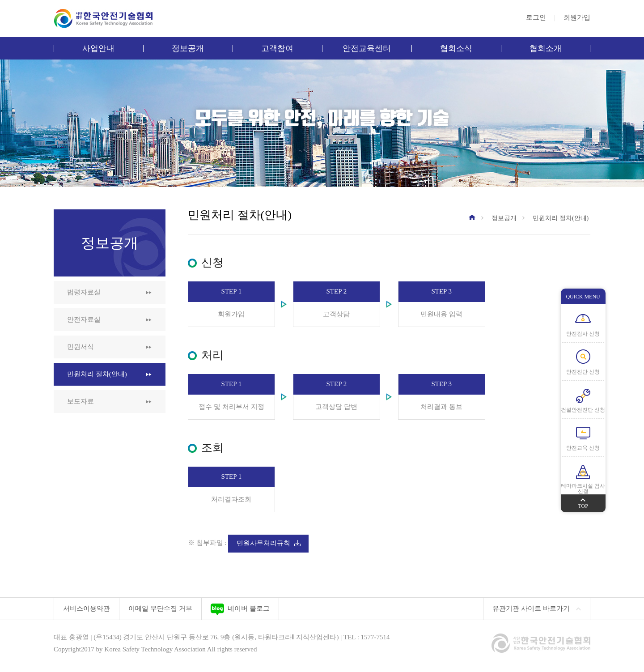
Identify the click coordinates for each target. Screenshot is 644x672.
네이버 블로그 (240, 609)
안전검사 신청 (583, 334)
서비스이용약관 (87, 608)
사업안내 (98, 48)
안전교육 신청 (583, 448)
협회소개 (546, 48)
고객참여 (277, 48)
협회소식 (456, 48)
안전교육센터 (367, 48)
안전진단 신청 (583, 372)
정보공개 (188, 48)
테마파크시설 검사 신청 (583, 489)
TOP (583, 502)
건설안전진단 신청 (583, 410)
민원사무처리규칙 (269, 543)
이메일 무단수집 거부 (160, 608)
